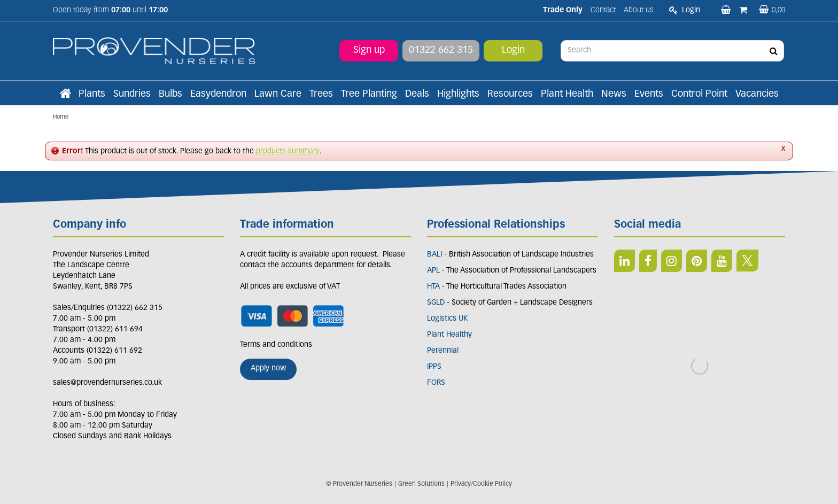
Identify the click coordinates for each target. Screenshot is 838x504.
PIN (697, 261)
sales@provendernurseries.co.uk (107, 383)
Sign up (369, 51)
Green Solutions (421, 484)
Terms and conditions (276, 345)
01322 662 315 (441, 51)
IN (672, 261)
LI (624, 261)
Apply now (268, 369)
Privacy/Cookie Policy (481, 484)
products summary (288, 152)
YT (722, 261)
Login (513, 51)
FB (648, 261)
